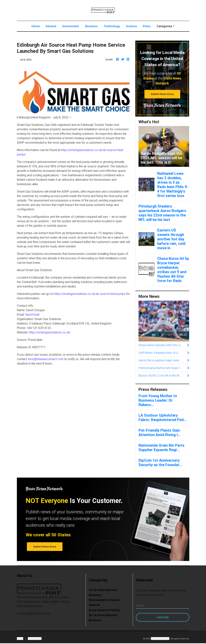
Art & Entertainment (103, 590)
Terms (20, 639)
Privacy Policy (35, 639)
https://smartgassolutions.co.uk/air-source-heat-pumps (90, 294)
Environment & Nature (104, 600)
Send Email (32, 314)
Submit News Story (162, 94)
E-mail (140, 606)
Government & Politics (105, 610)
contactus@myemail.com (34, 613)
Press (147, 26)
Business (91, 26)
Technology (112, 26)
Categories (164, 26)
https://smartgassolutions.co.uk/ (50, 332)
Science (131, 26)
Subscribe (163, 617)
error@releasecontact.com (46, 359)
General (51, 26)
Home (37, 26)
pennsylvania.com (160, 639)
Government (71, 26)
